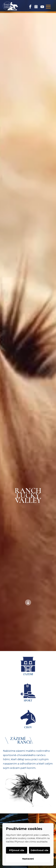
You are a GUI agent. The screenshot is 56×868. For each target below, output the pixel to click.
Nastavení (28, 859)
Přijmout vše (17, 850)
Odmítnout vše (39, 850)
